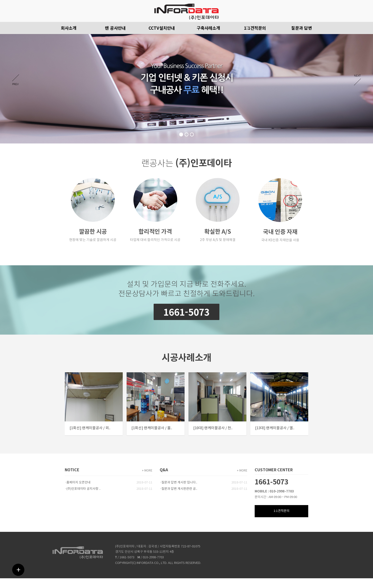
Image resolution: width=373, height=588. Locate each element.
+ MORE (147, 471)
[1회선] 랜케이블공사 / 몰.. (152, 428)
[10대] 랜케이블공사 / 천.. (213, 428)
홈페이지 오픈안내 (79, 483)
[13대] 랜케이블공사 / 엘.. (275, 428)
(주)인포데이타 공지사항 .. (84, 489)
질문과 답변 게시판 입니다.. (179, 483)
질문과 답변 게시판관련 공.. (179, 489)
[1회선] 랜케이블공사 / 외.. (90, 428)
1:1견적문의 (282, 511)
